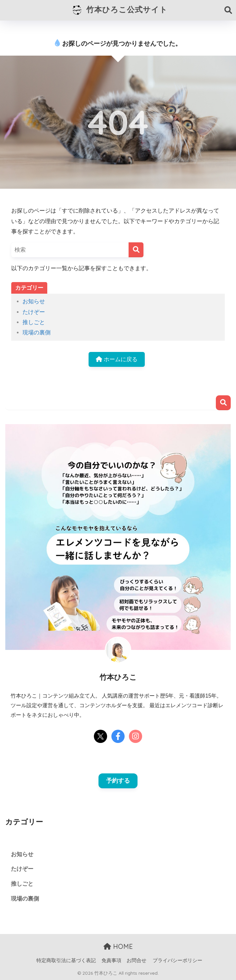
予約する (118, 781)
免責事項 (111, 960)
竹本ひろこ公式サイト (119, 10)
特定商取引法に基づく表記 (66, 960)
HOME (118, 946)
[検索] (136, 250)
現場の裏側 (37, 333)
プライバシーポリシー (177, 960)
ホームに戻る (117, 359)
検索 (223, 403)
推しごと (34, 322)
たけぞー (34, 312)
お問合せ (137, 960)
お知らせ (34, 301)
